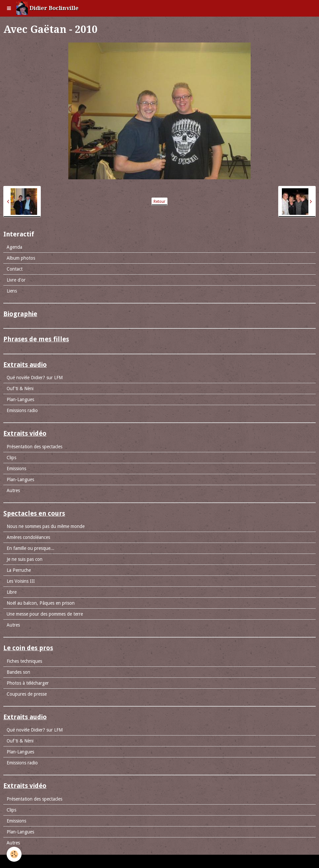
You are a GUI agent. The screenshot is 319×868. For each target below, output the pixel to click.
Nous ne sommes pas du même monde (46, 526)
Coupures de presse (27, 694)
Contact (15, 269)
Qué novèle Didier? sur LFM (35, 378)
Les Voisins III (21, 581)
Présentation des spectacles (34, 447)
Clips (11, 458)
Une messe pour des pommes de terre (45, 614)
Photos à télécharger (28, 683)
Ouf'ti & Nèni (20, 389)
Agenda (14, 247)
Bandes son (18, 672)
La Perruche (19, 570)
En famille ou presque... (31, 548)
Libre (12, 592)
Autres (13, 490)
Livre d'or (16, 280)
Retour (159, 202)
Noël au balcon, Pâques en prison (41, 603)
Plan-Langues (20, 399)
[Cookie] (14, 854)
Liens (12, 291)
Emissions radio (22, 410)
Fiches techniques (24, 661)
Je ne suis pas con (25, 559)
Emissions (16, 469)
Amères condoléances (28, 537)
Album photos (21, 258)
